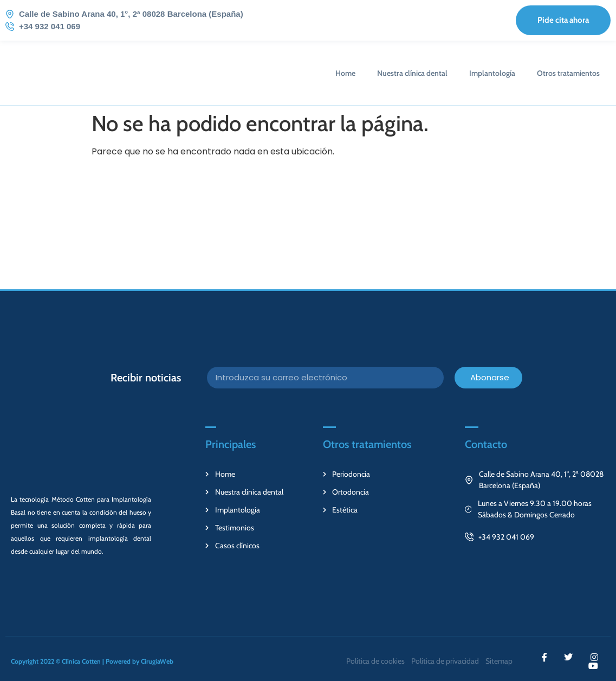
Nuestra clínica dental (412, 73)
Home (345, 73)
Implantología (492, 73)
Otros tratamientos (568, 73)
